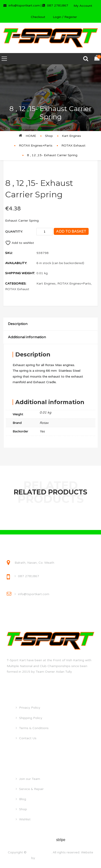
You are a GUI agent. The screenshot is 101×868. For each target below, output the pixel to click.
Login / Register (65, 17)
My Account (83, 6)
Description (18, 324)
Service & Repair (31, 789)
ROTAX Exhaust (73, 146)
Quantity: (14, 232)
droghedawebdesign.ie (53, 858)
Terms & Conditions (34, 728)
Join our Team (30, 779)
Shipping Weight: (20, 273)
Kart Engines (71, 136)
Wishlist (25, 819)
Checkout (38, 17)
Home (31, 136)
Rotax (44, 423)
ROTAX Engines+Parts (36, 146)
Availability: (16, 263)
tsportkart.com (39, 852)
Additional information (27, 337)
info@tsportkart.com (34, 594)
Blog (23, 799)
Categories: (16, 284)
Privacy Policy (30, 708)
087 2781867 (29, 576)
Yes (42, 431)
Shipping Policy (31, 718)
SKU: (9, 253)
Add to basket (71, 231)
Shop (49, 136)
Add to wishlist (20, 243)
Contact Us (28, 738)
